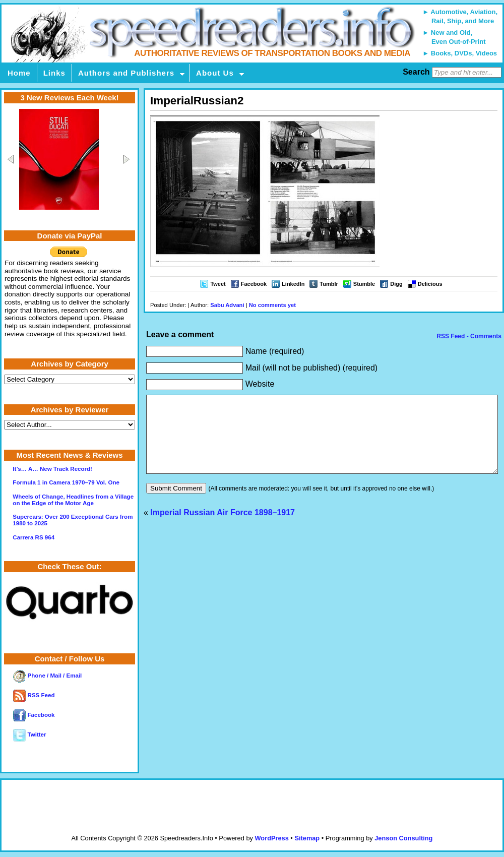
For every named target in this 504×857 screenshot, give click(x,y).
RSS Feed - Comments (468, 336)
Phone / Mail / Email (47, 676)
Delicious (430, 284)
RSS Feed (34, 695)
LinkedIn (293, 284)
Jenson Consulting (403, 838)
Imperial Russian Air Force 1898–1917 (223, 528)
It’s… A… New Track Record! (52, 469)
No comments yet (272, 305)
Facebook (254, 284)
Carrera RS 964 (34, 537)
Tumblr (329, 284)
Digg (396, 284)
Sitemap (307, 838)
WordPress (271, 838)
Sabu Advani (227, 305)
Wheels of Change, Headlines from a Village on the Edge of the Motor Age (73, 500)
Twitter (29, 734)
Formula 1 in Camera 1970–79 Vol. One (66, 482)
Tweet (218, 284)
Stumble (364, 284)
